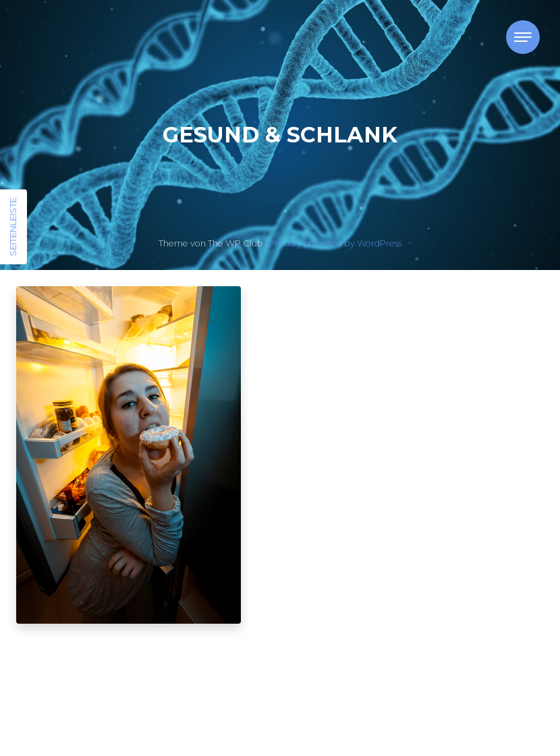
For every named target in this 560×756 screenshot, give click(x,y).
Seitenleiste (13, 227)
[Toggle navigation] (523, 37)
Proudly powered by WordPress (335, 243)
